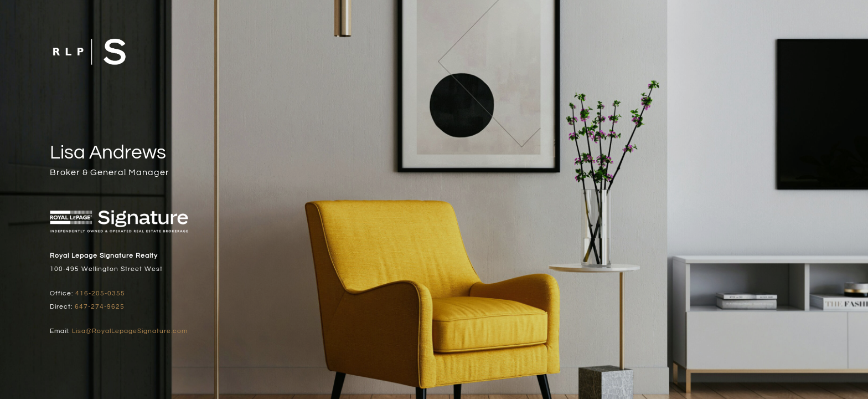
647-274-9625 (100, 307)
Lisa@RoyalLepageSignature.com (130, 331)
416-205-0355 (100, 293)
